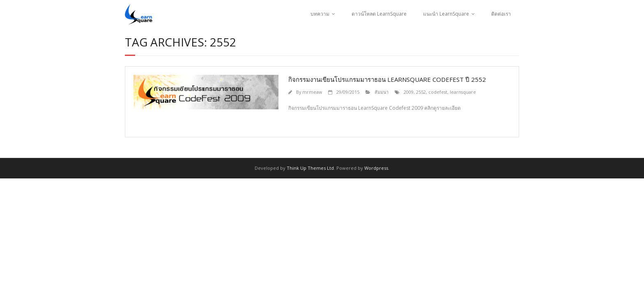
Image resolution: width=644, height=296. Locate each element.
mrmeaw (312, 92)
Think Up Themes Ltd (310, 168)
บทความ (320, 14)
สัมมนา (382, 92)
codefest (438, 92)
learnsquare (463, 92)
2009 (409, 92)
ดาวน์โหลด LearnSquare (379, 14)
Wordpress (376, 168)
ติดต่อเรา (501, 14)
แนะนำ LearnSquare (446, 14)
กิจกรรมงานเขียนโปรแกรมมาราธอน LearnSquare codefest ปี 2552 (387, 79)
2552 (421, 92)
